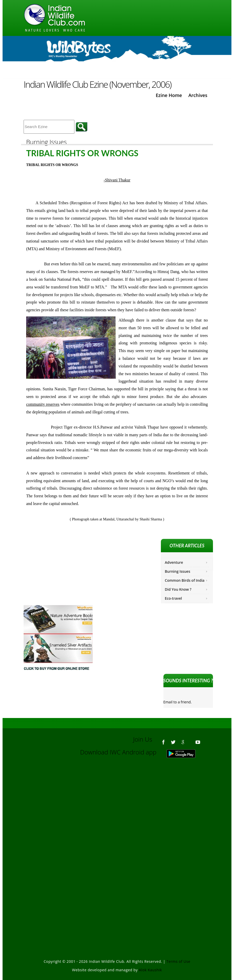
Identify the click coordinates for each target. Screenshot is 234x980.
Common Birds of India (185, 580)
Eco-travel (173, 598)
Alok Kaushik (150, 970)
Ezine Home (169, 95)
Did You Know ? (178, 589)
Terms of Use (178, 961)
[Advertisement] (117, 818)
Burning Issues (177, 571)
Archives (198, 95)
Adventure (174, 562)
